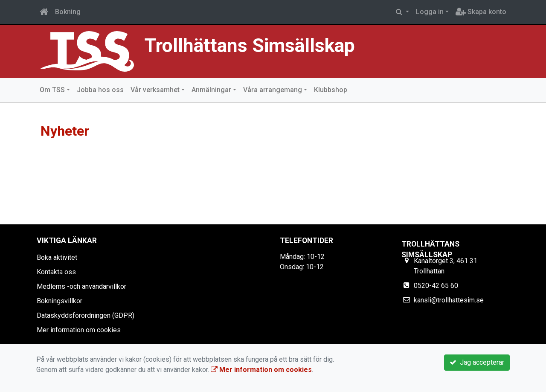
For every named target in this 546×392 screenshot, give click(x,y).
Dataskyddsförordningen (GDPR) (86, 315)
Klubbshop (331, 90)
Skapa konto (481, 12)
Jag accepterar (477, 362)
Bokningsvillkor (60, 301)
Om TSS (52, 90)
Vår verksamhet (155, 90)
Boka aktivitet (57, 257)
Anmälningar (211, 90)
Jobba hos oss (100, 90)
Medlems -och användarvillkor (81, 286)
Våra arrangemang (273, 90)
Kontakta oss (56, 272)
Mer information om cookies (79, 330)
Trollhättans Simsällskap (250, 45)
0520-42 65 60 (436, 286)
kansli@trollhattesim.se (449, 300)
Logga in (430, 12)
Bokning (68, 12)
